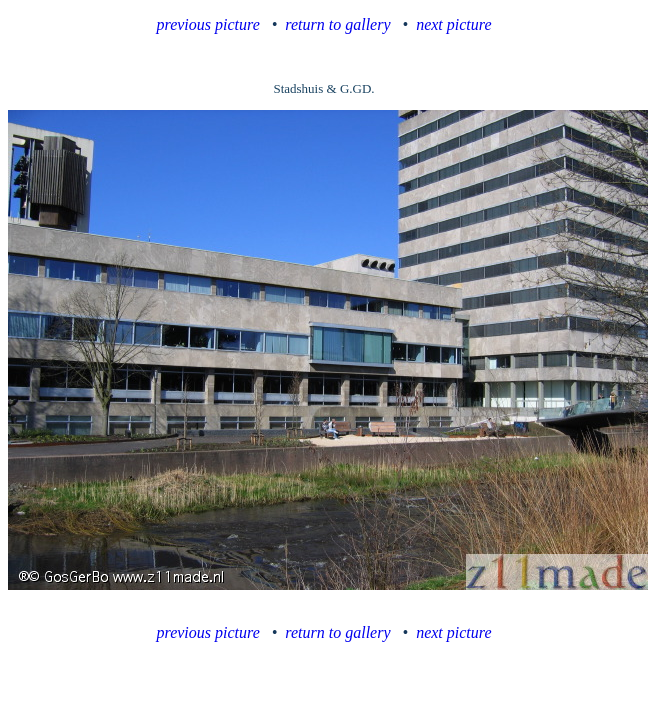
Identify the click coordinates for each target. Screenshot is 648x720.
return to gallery (337, 24)
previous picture (208, 24)
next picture (453, 24)
